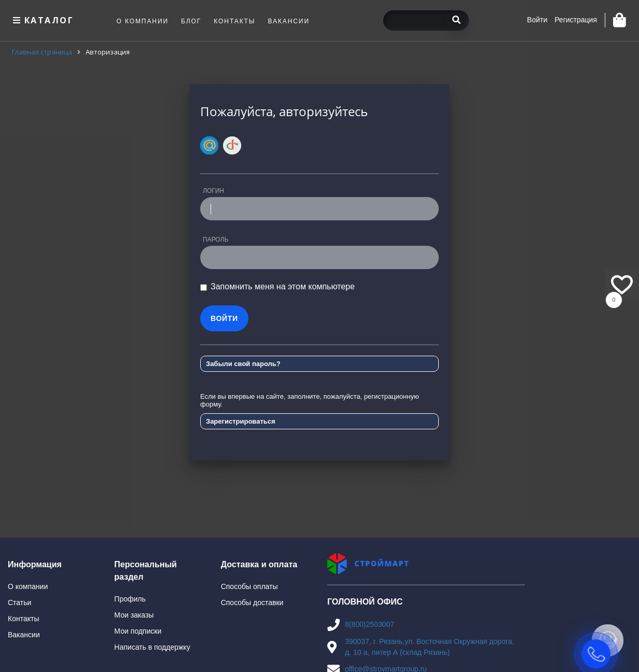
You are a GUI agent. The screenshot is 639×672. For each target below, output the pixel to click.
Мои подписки (138, 631)
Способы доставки (252, 603)
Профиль (130, 599)
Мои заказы (134, 615)
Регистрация (576, 20)
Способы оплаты (249, 586)
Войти (537, 20)
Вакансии (24, 635)
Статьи (19, 603)
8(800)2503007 (370, 624)
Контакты (23, 619)
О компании (28, 586)
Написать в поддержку (152, 647)
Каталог (42, 20)
